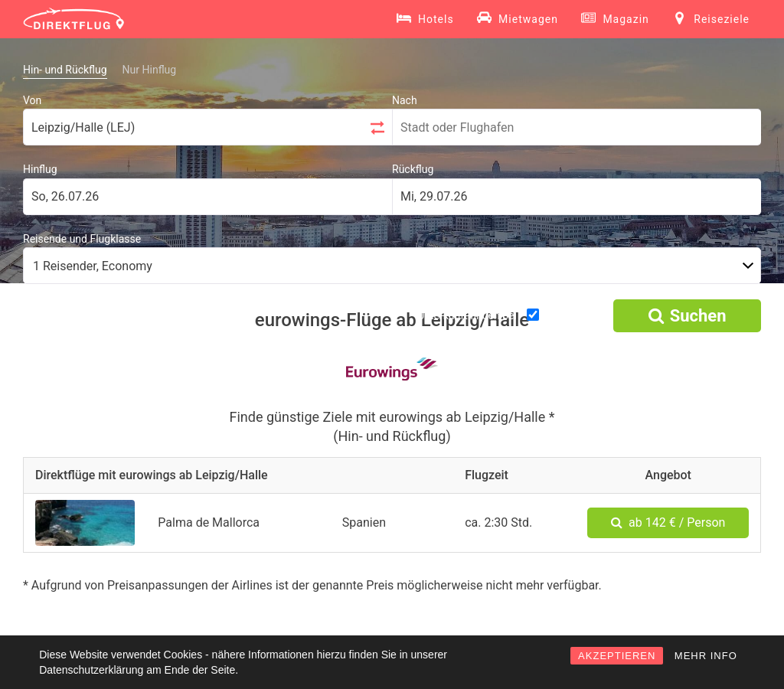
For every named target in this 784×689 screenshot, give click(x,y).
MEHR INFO (706, 656)
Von (32, 100)
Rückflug (413, 169)
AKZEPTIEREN (617, 656)
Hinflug (40, 169)
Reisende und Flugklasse (82, 239)
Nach (405, 100)
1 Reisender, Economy (93, 266)
